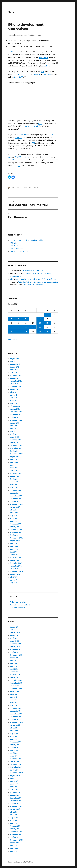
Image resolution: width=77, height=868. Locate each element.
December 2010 (16, 412)
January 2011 (15, 409)
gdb (49, 74)
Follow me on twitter (18, 602)
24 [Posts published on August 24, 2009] (11, 331)
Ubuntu (16, 74)
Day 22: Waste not (17, 249)
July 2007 (13, 510)
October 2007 (15, 501)
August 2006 (15, 541)
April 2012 (14, 370)
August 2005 (15, 574)
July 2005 (13, 577)
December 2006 (16, 529)
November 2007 (16, 499)
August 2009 (15, 457)
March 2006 (15, 555)
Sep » (15, 339)
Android (47, 66)
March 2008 (15, 487)
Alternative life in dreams (33, 285)
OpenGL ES (19, 77)
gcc (46, 74)
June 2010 (13, 429)
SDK (42, 71)
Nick (12, 188)
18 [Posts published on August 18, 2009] (19, 327)
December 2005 (16, 563)
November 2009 (16, 448)
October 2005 (15, 569)
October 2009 (15, 451)
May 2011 (13, 398)
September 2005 (16, 572)
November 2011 (16, 381)
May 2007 (14, 515)
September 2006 (16, 538)
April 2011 (14, 401)
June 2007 (14, 513)
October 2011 (15, 384)
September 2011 (16, 387)
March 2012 (14, 373)
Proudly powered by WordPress (23, 862)
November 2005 (16, 566)
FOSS (40, 123)
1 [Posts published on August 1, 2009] (47, 315)
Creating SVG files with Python (34, 271)
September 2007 (16, 504)
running (19, 137)
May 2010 (13, 431)
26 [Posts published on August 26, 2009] (26, 331)
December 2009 (16, 445)
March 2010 (14, 437)
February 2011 (15, 406)
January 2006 (15, 560)
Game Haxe (23, 135)
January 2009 (15, 476)
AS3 (33, 143)
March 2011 (14, 403)
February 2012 (15, 375)
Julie (12, 279)
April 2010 (14, 434)
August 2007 (15, 507)
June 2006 (14, 546)
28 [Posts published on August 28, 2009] (40, 331)
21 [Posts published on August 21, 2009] (40, 327)
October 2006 (15, 535)
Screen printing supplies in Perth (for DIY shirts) (36, 279)
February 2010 (15, 440)
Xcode (36, 126)
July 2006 (13, 544)
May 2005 (14, 583)
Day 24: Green (15, 246)
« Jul (10, 339)
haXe (52, 135)
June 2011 (13, 395)
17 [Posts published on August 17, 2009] (11, 327)
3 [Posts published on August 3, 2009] (11, 319)
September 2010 (16, 420)
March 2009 (15, 471)
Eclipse (37, 74)
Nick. (11, 12)
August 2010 (15, 423)
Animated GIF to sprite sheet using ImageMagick (38, 282)
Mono (27, 157)
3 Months (14, 243)
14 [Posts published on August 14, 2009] (40, 323)
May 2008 (14, 482)
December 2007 (16, 496)
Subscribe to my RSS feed (20, 605)
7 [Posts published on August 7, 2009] (40, 319)
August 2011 (14, 389)
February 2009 (16, 473)
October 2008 (15, 479)
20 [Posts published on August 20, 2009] (33, 327)
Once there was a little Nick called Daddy (26, 240)
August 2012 (14, 367)
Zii (9, 41)
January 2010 (15, 443)
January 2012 (15, 378)
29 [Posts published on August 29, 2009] (47, 331)
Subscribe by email (17, 608)
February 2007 (15, 524)
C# (19, 165)
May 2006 (14, 549)
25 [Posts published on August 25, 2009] (18, 331)
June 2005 (14, 580)
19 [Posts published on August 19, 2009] (26, 327)
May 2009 (14, 465)
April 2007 (14, 518)
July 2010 (13, 426)
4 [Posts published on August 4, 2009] (18, 319)
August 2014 (14, 359)
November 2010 (16, 415)
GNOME (18, 157)
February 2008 (16, 490)
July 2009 (13, 459)
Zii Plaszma (16, 52)
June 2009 (14, 462)
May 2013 (13, 361)
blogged (45, 157)
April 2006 (14, 552)
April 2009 (14, 468)
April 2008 (14, 485)
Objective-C (26, 126)
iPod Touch (43, 57)
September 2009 (16, 454)
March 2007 (15, 521)
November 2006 (16, 532)
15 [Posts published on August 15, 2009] (47, 323)
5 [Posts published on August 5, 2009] (26, 319)
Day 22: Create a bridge (19, 251)
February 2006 (16, 558)
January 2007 (15, 527)
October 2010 (15, 417)
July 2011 (13, 392)
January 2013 (15, 364)
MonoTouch (13, 160)
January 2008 (15, 493)
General (35, 188)
